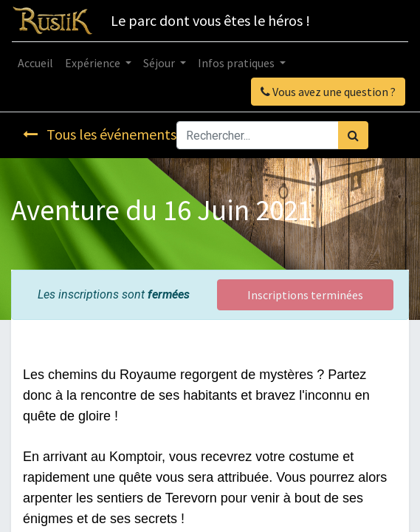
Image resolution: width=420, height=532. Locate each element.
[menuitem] (35, 63)
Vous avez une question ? (328, 92)
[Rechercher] (353, 135)
